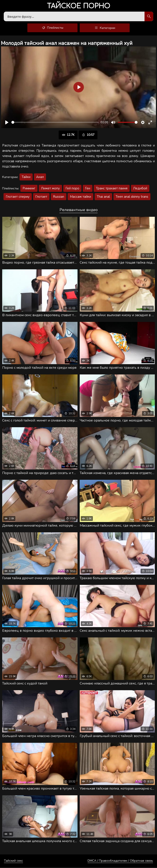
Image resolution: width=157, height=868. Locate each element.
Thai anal (103, 198)
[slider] (55, 123)
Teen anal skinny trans (132, 198)
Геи (88, 189)
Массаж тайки (80, 198)
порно (78, 6)
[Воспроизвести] (7, 123)
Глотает (41, 198)
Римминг (29, 189)
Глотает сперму (18, 198)
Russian (59, 198)
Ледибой (140, 189)
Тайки (26, 178)
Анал (40, 178)
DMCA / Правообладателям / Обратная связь (120, 862)
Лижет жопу (50, 189)
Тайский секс (13, 862)
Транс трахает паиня (112, 189)
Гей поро (72, 189)
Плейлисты (52, 29)
